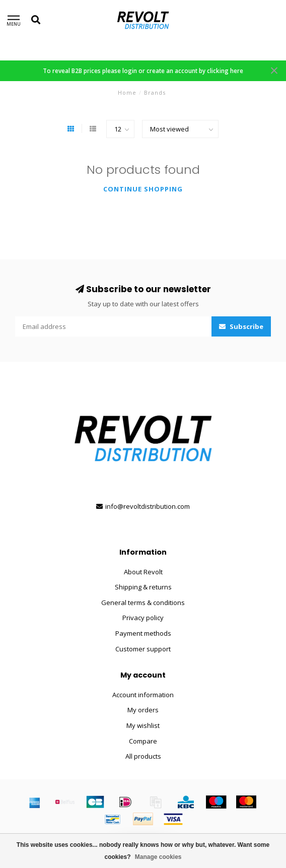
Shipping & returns (143, 587)
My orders (143, 710)
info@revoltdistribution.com (148, 506)
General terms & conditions (143, 603)
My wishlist (143, 725)
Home (127, 92)
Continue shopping (143, 189)
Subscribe (241, 326)
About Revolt (143, 572)
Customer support (143, 649)
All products (143, 756)
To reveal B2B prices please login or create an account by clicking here (143, 71)
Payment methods (143, 633)
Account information (143, 695)
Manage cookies (158, 857)
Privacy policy (143, 618)
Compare (143, 741)
